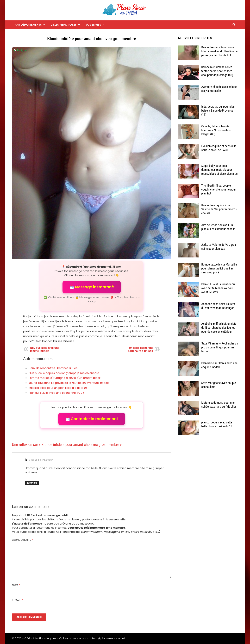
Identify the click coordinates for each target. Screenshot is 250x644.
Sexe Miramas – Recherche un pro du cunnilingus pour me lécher (220, 347)
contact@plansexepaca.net (106, 638)
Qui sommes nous (72, 638)
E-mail (18, 600)
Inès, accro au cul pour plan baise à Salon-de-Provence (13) (218, 110)
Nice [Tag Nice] (93, 301)
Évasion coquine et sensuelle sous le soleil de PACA (219, 148)
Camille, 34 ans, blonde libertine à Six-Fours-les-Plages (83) (216, 130)
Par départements (28, 25)
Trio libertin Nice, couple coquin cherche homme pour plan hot (218, 189)
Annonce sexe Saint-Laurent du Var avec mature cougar (218, 306)
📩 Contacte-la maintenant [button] (92, 419)
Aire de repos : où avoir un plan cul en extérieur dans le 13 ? (218, 229)
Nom (16, 585)
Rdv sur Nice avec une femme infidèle (45, 349)
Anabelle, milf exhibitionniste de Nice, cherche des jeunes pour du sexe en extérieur (219, 328)
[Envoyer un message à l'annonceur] (92, 153)
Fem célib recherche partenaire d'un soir (140, 349)
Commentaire (23, 540)
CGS (27, 638)
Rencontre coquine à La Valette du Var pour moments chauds (219, 209)
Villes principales (64, 25)
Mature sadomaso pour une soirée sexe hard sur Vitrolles (219, 405)
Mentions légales (45, 638)
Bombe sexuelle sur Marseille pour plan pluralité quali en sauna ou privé (219, 268)
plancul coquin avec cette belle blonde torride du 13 (217, 424)
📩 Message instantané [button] (92, 287)
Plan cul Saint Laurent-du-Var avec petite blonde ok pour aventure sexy (219, 288)
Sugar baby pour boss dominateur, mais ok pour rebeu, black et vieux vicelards (219, 170)
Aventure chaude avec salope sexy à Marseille (219, 89)
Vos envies (93, 25)
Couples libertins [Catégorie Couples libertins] (128, 297)
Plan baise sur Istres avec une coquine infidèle (219, 365)
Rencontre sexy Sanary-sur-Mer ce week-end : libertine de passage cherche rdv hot (219, 51)
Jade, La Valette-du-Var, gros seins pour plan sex (218, 247)
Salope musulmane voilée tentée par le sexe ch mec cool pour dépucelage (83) (217, 71)
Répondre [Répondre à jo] (32, 483)
